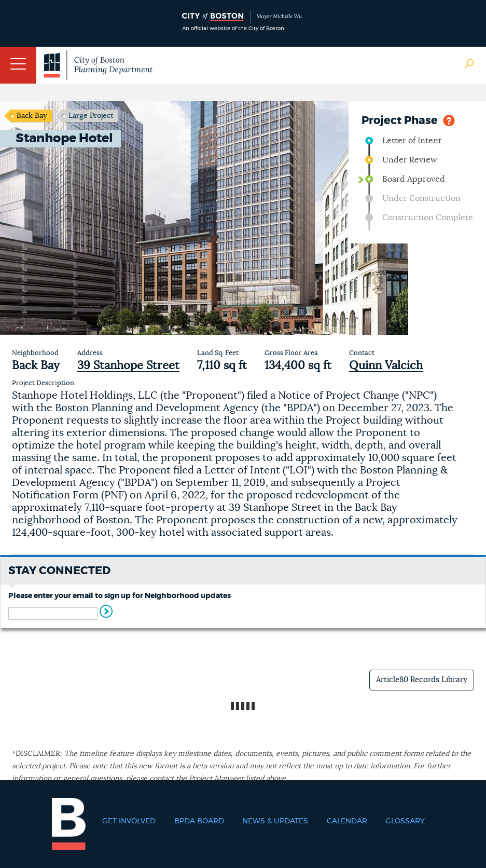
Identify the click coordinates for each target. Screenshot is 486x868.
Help (449, 120)
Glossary (405, 821)
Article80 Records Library (422, 680)
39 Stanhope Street (128, 365)
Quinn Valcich (386, 365)
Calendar (347, 821)
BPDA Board (199, 821)
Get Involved (129, 821)
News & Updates (275, 821)
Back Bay (32, 116)
